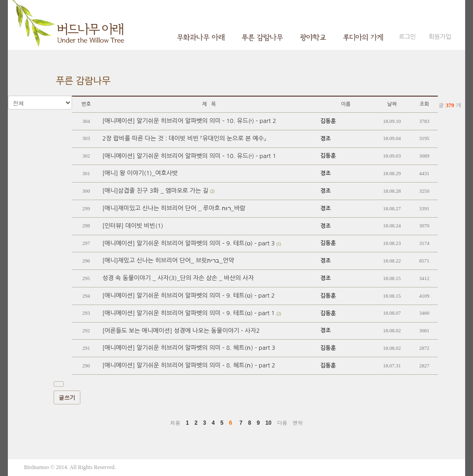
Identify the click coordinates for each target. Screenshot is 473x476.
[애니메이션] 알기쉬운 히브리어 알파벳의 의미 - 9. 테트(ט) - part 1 (191, 313)
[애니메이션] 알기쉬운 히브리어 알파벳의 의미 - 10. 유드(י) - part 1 (189, 156)
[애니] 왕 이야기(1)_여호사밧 (140, 173)
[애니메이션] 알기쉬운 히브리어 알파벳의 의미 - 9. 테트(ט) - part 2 (188, 296)
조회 (424, 104)
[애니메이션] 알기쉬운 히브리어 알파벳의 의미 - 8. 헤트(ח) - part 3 (188, 348)
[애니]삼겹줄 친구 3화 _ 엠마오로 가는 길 (158, 191)
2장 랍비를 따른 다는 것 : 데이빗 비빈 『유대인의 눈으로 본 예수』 (184, 138)
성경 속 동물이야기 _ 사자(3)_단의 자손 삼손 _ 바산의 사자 (178, 278)
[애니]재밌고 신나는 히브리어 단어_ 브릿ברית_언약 (168, 260)
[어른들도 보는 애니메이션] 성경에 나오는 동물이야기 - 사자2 (181, 331)
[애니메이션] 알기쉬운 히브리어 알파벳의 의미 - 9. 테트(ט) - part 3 (191, 243)
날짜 (392, 104)
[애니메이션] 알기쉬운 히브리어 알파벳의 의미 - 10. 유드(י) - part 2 (189, 121)
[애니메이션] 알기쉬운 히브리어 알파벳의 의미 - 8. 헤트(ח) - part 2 (188, 365)
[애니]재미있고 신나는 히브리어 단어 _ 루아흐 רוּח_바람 (174, 208)
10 (268, 423)
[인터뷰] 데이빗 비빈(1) (133, 226)
